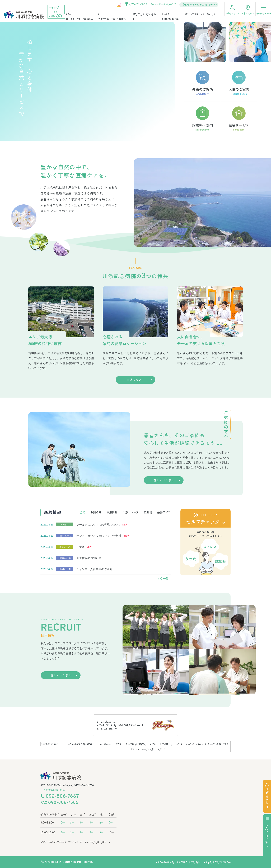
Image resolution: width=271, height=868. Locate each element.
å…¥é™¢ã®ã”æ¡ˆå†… (113, 16)
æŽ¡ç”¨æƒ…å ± (232, 15)
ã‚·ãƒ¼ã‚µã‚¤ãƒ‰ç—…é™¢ (141, 744)
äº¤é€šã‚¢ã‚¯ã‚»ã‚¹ (56, 790)
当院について (135, 380)
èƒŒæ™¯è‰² (137, 4)
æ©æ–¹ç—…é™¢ (111, 744)
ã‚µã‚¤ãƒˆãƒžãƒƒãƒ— (218, 862)
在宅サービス (239, 119)
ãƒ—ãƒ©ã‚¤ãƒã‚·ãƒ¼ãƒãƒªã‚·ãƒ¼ (179, 862)
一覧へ (167, 578)
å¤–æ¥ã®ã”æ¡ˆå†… (79, 16)
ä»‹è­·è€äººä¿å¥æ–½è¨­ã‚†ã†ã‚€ (207, 744)
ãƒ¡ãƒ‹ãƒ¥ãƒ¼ (263, 9)
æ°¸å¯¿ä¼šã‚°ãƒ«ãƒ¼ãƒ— (82, 744)
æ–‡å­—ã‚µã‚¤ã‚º (164, 4)
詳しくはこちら (164, 480)
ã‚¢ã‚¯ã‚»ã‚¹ (248, 13)
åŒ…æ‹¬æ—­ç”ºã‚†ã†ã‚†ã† (148, 749)
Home (57, 14)
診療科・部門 (202, 119)
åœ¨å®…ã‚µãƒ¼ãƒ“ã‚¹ (171, 16)
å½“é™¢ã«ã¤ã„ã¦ (201, 14)
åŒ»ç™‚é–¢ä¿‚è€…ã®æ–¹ (199, 5)
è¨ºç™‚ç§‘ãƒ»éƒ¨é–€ (145, 16)
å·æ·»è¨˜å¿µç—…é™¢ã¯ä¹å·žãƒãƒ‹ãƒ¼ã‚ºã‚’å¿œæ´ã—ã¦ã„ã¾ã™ (122, 725)
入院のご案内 (239, 83)
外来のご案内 (202, 83)
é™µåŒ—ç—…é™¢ (171, 744)
